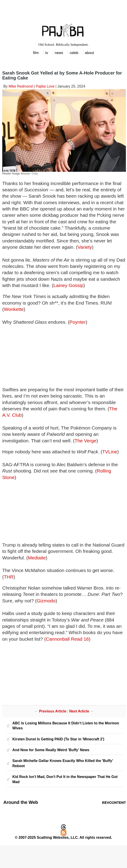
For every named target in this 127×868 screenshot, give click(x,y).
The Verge (86, 441)
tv (47, 53)
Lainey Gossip (68, 285)
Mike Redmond (21, 86)
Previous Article (53, 711)
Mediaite (37, 558)
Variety (85, 247)
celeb (74, 53)
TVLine (110, 452)
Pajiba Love (45, 86)
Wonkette (14, 309)
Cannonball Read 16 (67, 639)
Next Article (79, 711)
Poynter (78, 322)
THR (9, 577)
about (89, 53)
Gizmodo (46, 601)
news (59, 53)
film (36, 53)
